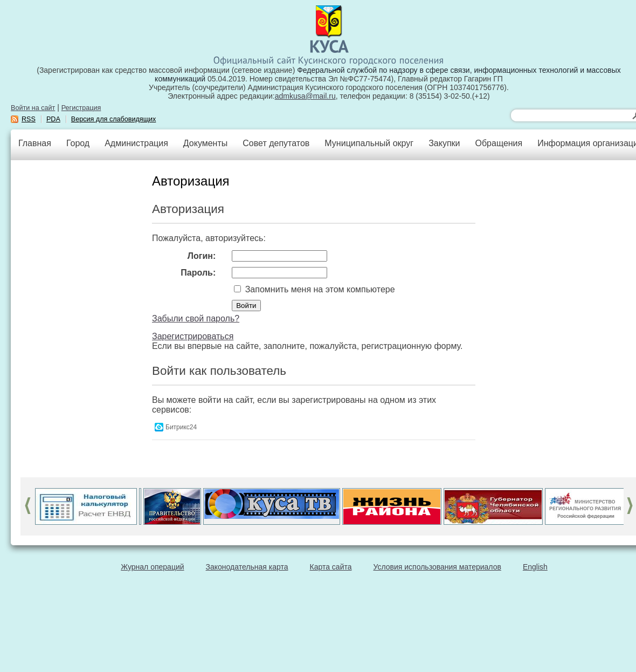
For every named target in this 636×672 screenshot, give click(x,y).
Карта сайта (331, 567)
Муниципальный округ (369, 143)
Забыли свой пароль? (196, 318)
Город (78, 143)
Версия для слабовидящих (114, 119)
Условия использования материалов (437, 567)
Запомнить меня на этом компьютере (319, 289)
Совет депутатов (276, 143)
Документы (205, 143)
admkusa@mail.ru (305, 96)
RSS (29, 119)
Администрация (136, 143)
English (535, 567)
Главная (35, 143)
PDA (53, 119)
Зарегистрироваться (193, 336)
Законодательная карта (247, 567)
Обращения (499, 143)
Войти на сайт (33, 108)
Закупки (444, 143)
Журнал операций (152, 567)
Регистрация (81, 108)
